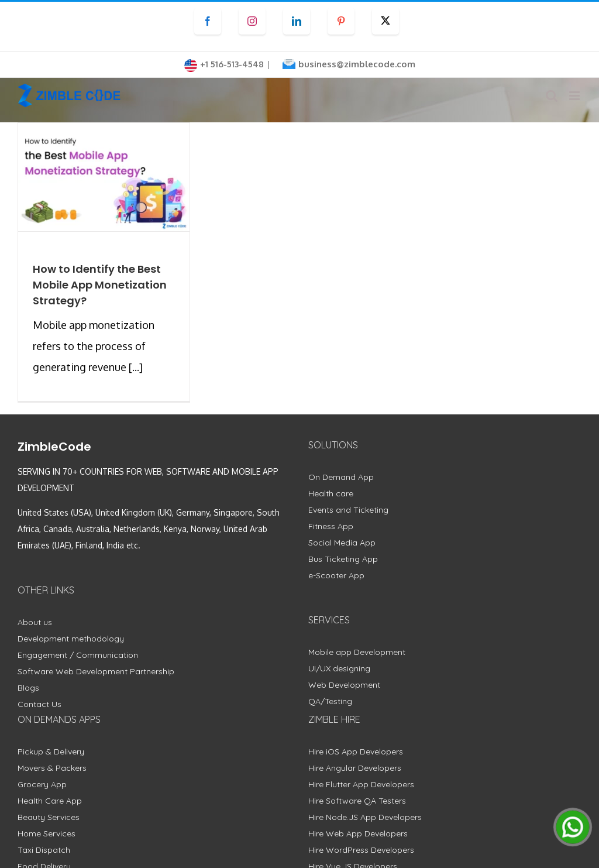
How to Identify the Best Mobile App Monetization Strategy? (100, 285)
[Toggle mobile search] (552, 96)
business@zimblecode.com (357, 64)
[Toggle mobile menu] (575, 96)
